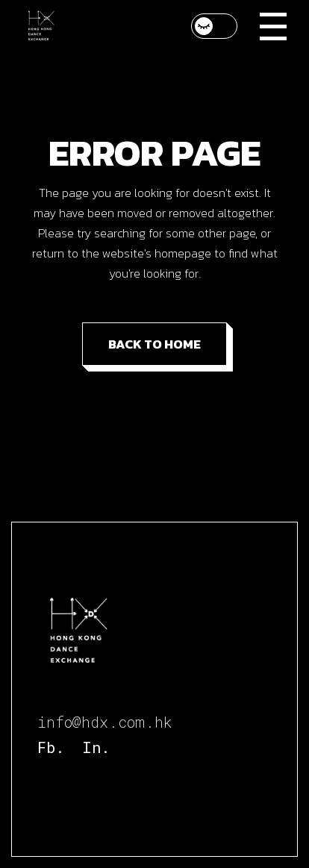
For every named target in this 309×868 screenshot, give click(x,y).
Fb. (51, 747)
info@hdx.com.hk (105, 722)
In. (96, 747)
